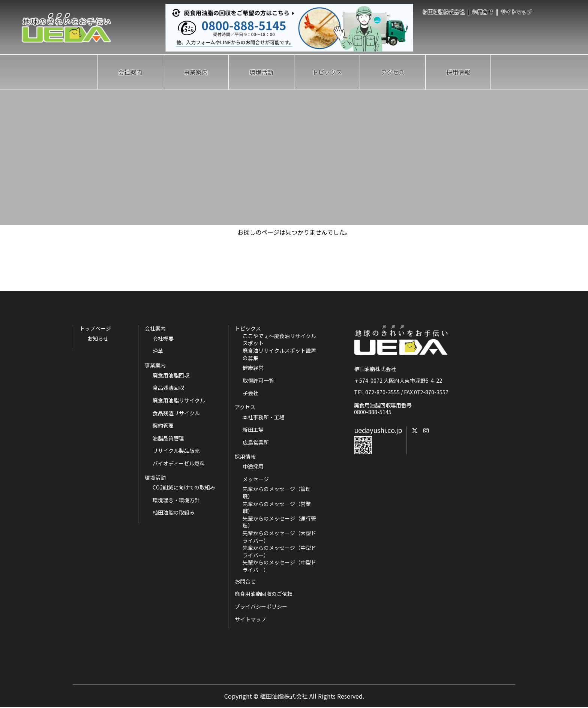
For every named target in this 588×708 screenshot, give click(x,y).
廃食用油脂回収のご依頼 (264, 594)
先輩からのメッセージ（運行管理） (279, 522)
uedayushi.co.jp (378, 430)
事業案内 (196, 72)
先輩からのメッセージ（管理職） (277, 493)
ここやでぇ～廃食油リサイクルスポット (279, 340)
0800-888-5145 (373, 412)
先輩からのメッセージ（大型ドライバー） (279, 537)
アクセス (393, 72)
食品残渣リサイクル (176, 413)
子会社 (250, 393)
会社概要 (163, 339)
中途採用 (253, 466)
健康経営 (253, 368)
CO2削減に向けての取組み (184, 487)
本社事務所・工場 (264, 417)
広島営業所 (256, 442)
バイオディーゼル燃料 (179, 463)
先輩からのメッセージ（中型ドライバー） (279, 552)
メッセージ (256, 479)
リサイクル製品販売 (176, 451)
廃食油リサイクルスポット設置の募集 (279, 354)
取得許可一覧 (258, 381)
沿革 (158, 351)
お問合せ (483, 12)
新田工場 (253, 430)
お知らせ (98, 339)
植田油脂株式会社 (444, 12)
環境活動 (261, 72)
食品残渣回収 (168, 388)
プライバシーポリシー (261, 606)
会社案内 (130, 72)
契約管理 (163, 426)
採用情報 (458, 72)
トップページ (95, 328)
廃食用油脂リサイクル (179, 400)
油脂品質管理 (168, 438)
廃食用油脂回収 (171, 375)
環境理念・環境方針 (176, 500)
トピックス (327, 72)
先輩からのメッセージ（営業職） (277, 508)
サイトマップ (516, 12)
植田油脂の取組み (174, 513)
